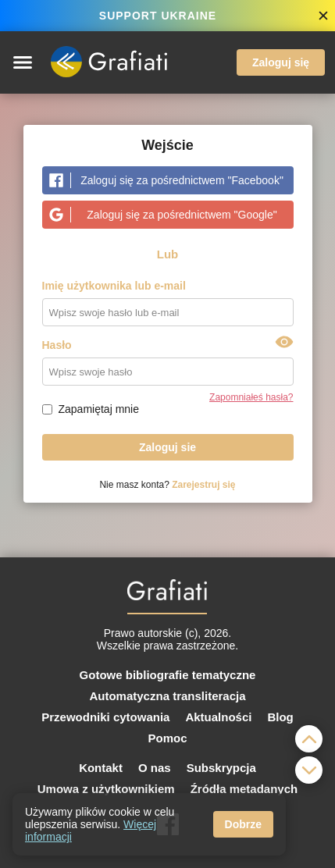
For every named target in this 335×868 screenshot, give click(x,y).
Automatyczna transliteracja (167, 696)
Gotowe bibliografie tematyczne (168, 675)
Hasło (57, 345)
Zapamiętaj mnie (99, 409)
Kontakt (101, 768)
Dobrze (243, 824)
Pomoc (167, 738)
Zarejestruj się (203, 485)
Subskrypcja (221, 768)
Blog (280, 717)
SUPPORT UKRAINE (158, 16)
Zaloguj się (281, 62)
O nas (155, 768)
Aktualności (218, 717)
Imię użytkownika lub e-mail (114, 286)
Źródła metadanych (244, 789)
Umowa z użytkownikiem (106, 789)
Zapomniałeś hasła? (251, 397)
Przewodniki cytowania (105, 717)
